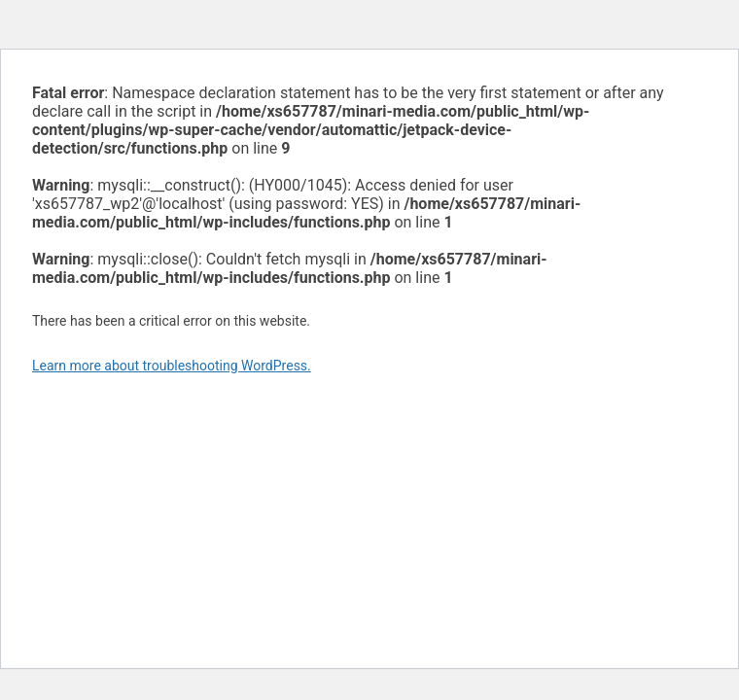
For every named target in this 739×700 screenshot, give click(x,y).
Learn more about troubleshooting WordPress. (172, 366)
